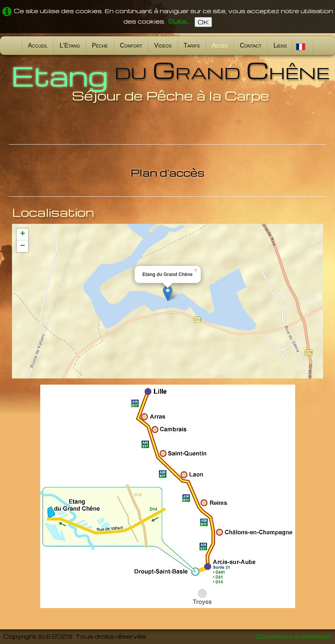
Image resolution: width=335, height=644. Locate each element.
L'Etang (70, 45)
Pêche (100, 45)
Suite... (179, 21)
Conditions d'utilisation (294, 636)
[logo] (167, 81)
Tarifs (192, 45)
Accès (220, 45)
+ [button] (23, 234)
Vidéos (163, 45)
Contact (251, 45)
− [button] (23, 246)
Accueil (38, 45)
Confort (131, 45)
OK (203, 22)
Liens (280, 45)
